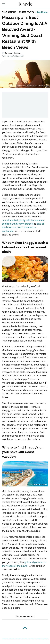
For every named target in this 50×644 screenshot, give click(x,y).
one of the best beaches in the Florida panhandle (23, 227)
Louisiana (42, 12)
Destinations (9, 12)
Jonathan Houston (13, 53)
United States (27, 12)
